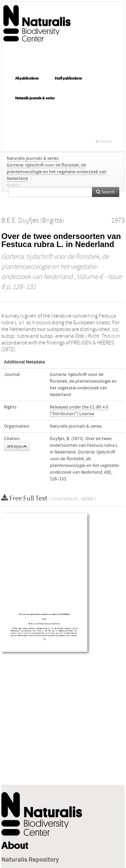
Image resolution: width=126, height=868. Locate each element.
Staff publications (68, 78)
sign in (104, 141)
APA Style (17, 446)
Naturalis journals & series (35, 98)
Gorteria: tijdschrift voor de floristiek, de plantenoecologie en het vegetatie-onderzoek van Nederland (57, 172)
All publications (27, 78)
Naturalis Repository (30, 860)
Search (106, 192)
